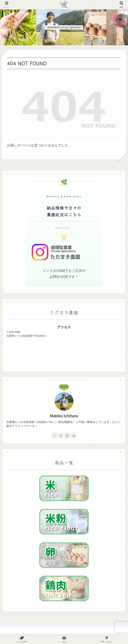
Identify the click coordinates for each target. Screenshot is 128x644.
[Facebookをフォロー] (61, 436)
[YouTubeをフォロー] (74, 436)
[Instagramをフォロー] (67, 436)
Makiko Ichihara (64, 416)
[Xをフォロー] (54, 436)
